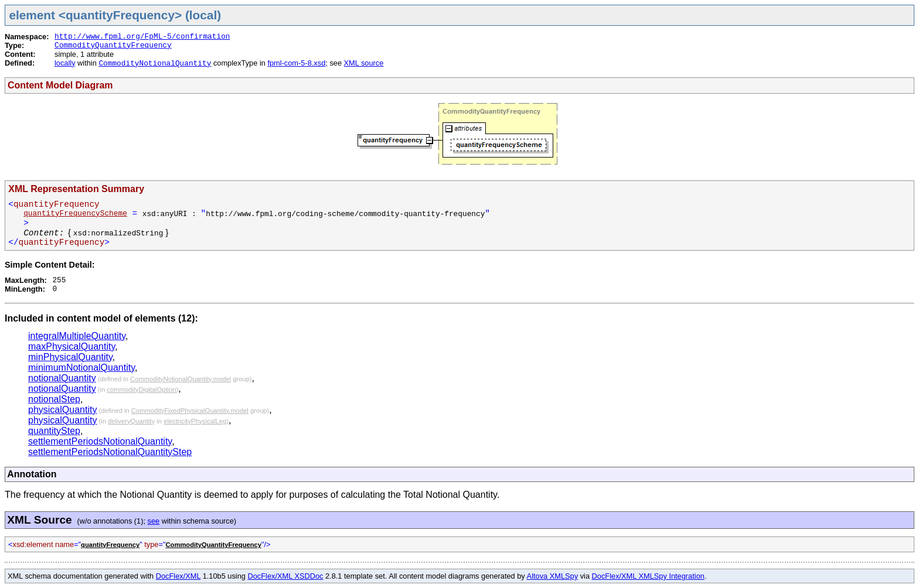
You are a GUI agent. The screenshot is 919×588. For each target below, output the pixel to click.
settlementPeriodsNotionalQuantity (100, 441)
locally (65, 63)
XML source (364, 63)
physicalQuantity (62, 410)
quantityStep (54, 431)
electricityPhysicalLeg (195, 421)
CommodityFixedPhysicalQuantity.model (190, 411)
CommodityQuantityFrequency (113, 45)
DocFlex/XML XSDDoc (286, 576)
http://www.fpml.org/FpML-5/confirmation (142, 37)
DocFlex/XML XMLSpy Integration (648, 576)
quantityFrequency (110, 545)
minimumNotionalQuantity (81, 367)
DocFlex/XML (178, 576)
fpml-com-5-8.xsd (296, 63)
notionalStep (54, 399)
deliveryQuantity (131, 421)
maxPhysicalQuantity (72, 346)
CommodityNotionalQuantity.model (181, 379)
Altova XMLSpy (553, 576)
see (154, 521)
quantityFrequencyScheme (75, 213)
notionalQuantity (62, 378)
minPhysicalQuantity (70, 357)
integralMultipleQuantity (77, 336)
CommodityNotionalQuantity (155, 64)
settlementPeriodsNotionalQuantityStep (110, 452)
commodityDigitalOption (141, 389)
